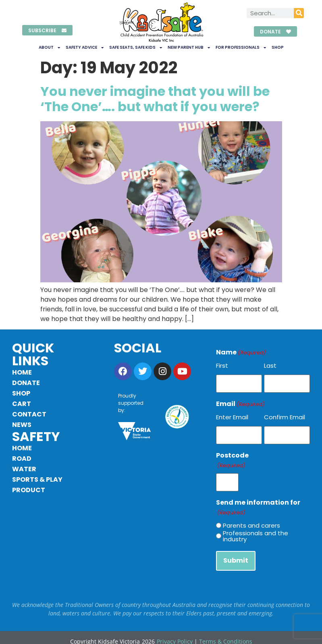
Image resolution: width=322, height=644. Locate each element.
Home (22, 372)
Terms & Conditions (226, 634)
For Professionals (241, 48)
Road (22, 459)
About (49, 48)
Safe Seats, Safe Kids (136, 48)
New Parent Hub (189, 48)
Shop (278, 47)
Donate (26, 383)
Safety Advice (85, 48)
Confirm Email (285, 415)
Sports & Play (37, 479)
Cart (22, 404)
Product (29, 490)
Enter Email (232, 415)
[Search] (299, 13)
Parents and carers (251, 520)
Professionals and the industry (256, 530)
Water (24, 469)
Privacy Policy (175, 634)
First (222, 365)
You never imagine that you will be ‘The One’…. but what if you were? (155, 99)
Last (270, 365)
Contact (29, 414)
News (22, 425)
